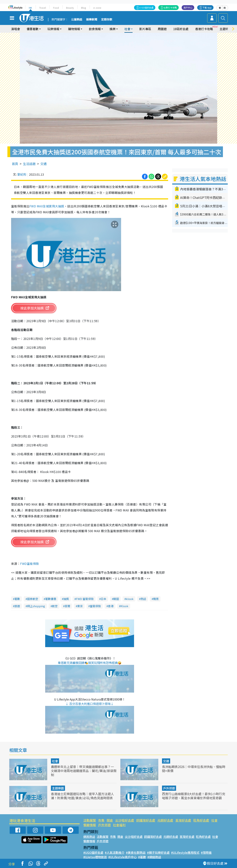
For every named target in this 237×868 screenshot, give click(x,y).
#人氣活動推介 (115, 852)
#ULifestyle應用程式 (185, 852)
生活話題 (29, 164)
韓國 (116, 599)
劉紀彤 (22, 174)
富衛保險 (95, 606)
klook (130, 599)
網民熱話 (89, 837)
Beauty (70, 8)
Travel (43, 8)
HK (30, 8)
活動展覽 (90, 820)
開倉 (110, 820)
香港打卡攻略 (204, 29)
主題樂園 (58, 788)
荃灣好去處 (183, 820)
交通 (44, 164)
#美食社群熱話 (136, 852)
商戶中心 (188, 7)
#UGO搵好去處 (93, 852)
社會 (127, 29)
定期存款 (107, 20)
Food (56, 8)
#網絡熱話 (154, 857)
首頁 (15, 164)
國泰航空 (33, 599)
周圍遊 (162, 29)
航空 (55, 606)
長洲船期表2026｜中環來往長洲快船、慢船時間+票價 (194, 769)
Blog (84, 8)
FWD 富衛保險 (85, 599)
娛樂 (113, 29)
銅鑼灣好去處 (146, 820)
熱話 (143, 599)
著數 (17, 599)
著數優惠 (51, 599)
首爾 (67, 606)
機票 (156, 599)
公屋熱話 (77, 20)
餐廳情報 (90, 825)
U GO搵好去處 (146, 7)
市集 (101, 820)
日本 (104, 599)
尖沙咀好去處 (125, 820)
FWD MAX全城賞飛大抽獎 (47, 206)
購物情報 (74, 29)
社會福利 (119, 825)
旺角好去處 (201, 820)
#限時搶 (206, 852)
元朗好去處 (165, 820)
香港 (111, 606)
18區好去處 (181, 29)
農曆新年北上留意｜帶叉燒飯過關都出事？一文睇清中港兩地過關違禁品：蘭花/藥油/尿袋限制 (84, 771)
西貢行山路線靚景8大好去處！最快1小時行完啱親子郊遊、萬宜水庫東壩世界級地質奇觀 (194, 796)
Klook (124, 606)
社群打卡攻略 (170, 7)
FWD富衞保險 (30, 564)
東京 (80, 606)
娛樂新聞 (92, 20)
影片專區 (145, 29)
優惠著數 (33, 29)
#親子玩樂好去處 (158, 852)
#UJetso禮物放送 (95, 857)
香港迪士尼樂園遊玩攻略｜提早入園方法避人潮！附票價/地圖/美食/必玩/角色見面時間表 (82, 796)
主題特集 (226, 29)
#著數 (142, 857)
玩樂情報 (53, 29)
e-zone (97, 8)
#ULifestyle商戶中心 (122, 857)
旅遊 (17, 606)
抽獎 (66, 599)
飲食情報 (95, 29)
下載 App (207, 7)
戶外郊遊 (169, 788)
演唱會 (16, 29)
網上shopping (36, 606)
